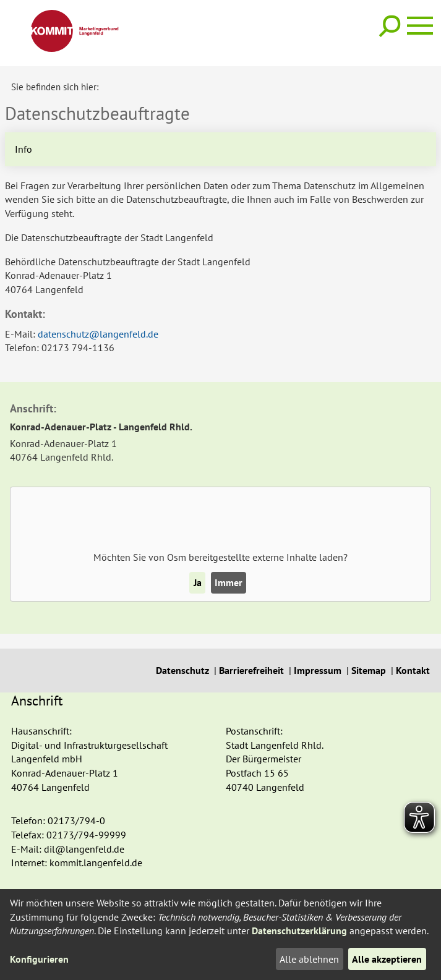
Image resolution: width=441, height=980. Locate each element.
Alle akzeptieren (387, 959)
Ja (198, 582)
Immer (229, 582)
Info (24, 148)
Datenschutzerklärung (299, 931)
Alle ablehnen (309, 959)
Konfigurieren (39, 959)
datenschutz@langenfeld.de (98, 333)
